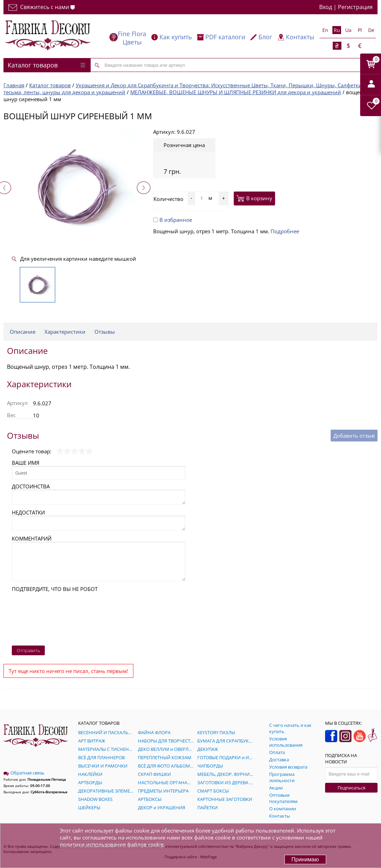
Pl (360, 30)
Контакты (300, 37)
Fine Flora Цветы (132, 38)
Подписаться (351, 788)
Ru (337, 30)
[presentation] (40, 617)
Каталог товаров (46, 65)
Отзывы (105, 332)
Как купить (176, 37)
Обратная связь (24, 773)
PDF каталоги (225, 37)
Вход (326, 7)
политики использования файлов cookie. (112, 844)
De (371, 30)
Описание (23, 332)
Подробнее (285, 231)
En (325, 30)
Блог (265, 37)
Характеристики (65, 332)
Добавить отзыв (354, 436)
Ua (348, 30)
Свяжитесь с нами (42, 7)
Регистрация (355, 7)
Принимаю (305, 859)
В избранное (173, 220)
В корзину (254, 198)
